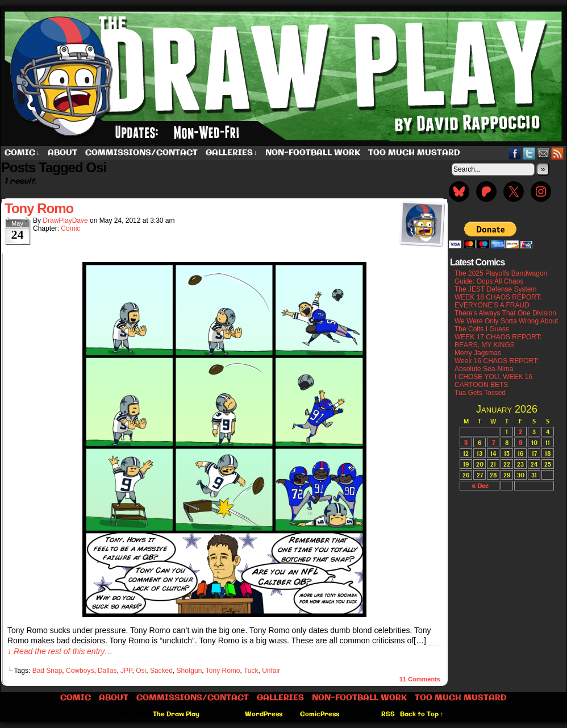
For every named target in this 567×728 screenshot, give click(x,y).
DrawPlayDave (65, 221)
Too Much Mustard (414, 153)
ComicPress (320, 714)
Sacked (161, 671)
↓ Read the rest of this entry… (60, 651)
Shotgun (189, 671)
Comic (22, 153)
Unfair (271, 671)
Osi (141, 671)
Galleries (232, 153)
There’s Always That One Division (505, 313)
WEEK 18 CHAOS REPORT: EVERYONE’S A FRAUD (498, 301)
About (62, 153)
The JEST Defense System (496, 289)
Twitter (529, 153)
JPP (126, 671)
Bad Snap (47, 671)
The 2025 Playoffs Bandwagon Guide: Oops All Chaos (501, 277)
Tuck (251, 671)
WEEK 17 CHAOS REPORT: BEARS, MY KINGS (498, 341)
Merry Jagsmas (478, 353)
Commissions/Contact (141, 153)
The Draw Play (176, 714)
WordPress (264, 714)
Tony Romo (39, 208)
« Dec (480, 486)
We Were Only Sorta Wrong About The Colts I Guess (506, 325)
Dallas (107, 671)
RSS (558, 153)
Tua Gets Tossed (480, 393)
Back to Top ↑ (422, 714)
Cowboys (80, 671)
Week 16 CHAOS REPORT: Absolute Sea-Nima (497, 365)
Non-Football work (313, 153)
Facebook (515, 153)
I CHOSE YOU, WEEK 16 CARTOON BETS (493, 381)
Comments (420, 679)
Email (543, 153)
